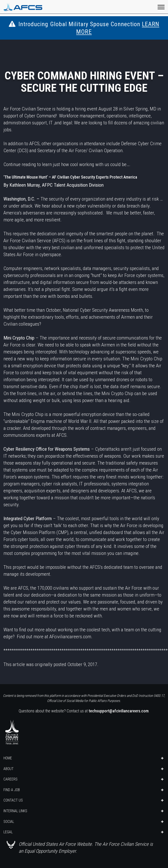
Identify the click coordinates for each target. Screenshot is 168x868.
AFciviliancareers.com (70, 637)
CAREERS (10, 779)
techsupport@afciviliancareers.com (119, 711)
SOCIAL (9, 822)
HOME (8, 758)
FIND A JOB (12, 790)
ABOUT (9, 769)
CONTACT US (13, 800)
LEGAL (8, 832)
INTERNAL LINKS (15, 811)
